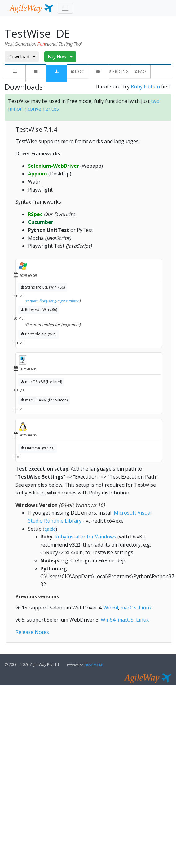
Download (22, 57)
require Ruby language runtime (53, 301)
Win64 (111, 608)
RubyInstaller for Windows (85, 537)
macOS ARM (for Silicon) (44, 400)
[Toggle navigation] (65, 8)
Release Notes (32, 632)
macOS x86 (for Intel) (41, 382)
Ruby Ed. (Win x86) (39, 310)
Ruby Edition (145, 86)
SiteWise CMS (94, 665)
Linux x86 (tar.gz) (37, 448)
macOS (128, 608)
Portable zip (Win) (39, 334)
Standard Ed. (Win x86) (43, 287)
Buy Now (60, 57)
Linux (145, 608)
